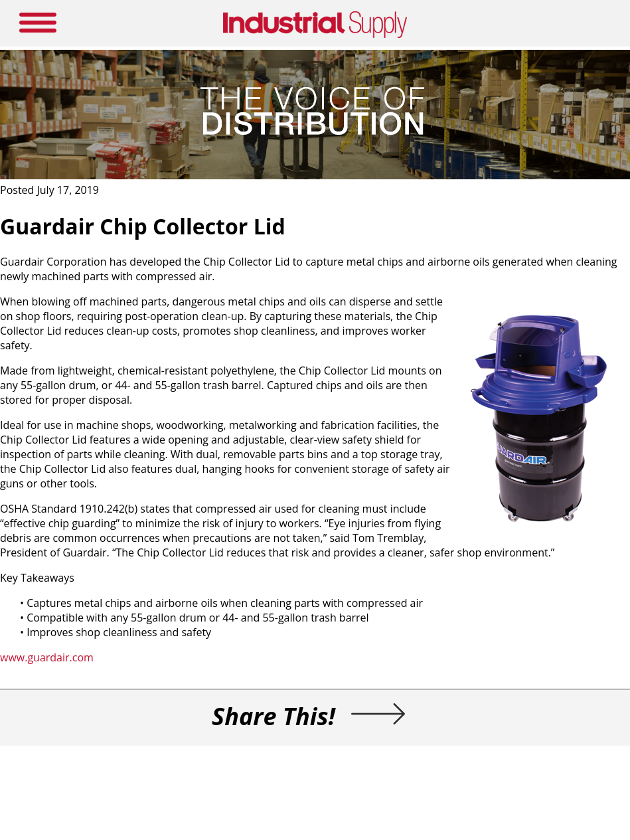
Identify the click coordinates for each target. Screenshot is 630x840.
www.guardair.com (47, 657)
